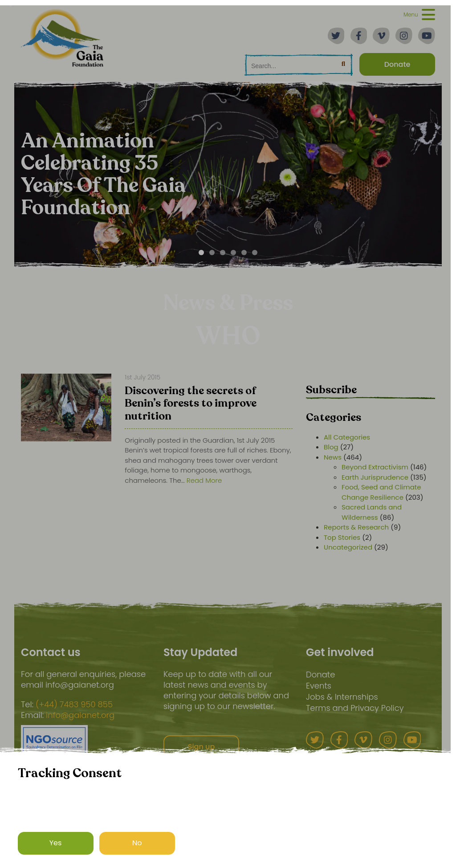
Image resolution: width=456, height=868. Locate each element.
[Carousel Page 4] (233, 253)
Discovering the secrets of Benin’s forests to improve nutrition (191, 404)
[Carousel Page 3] (223, 253)
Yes (56, 843)
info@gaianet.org (80, 715)
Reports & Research (356, 527)
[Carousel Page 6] (255, 253)
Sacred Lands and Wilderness (372, 512)
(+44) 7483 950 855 (74, 705)
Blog (331, 447)
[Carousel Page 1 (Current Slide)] (201, 253)
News (333, 457)
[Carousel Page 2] (212, 253)
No (137, 843)
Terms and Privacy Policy (355, 708)
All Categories (347, 437)
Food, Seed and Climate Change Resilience (381, 492)
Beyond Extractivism (375, 467)
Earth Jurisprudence (375, 477)
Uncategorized (348, 547)
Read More (204, 480)
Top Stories (342, 537)
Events (319, 686)
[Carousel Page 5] (244, 253)
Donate (320, 674)
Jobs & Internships (342, 697)
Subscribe (331, 390)
